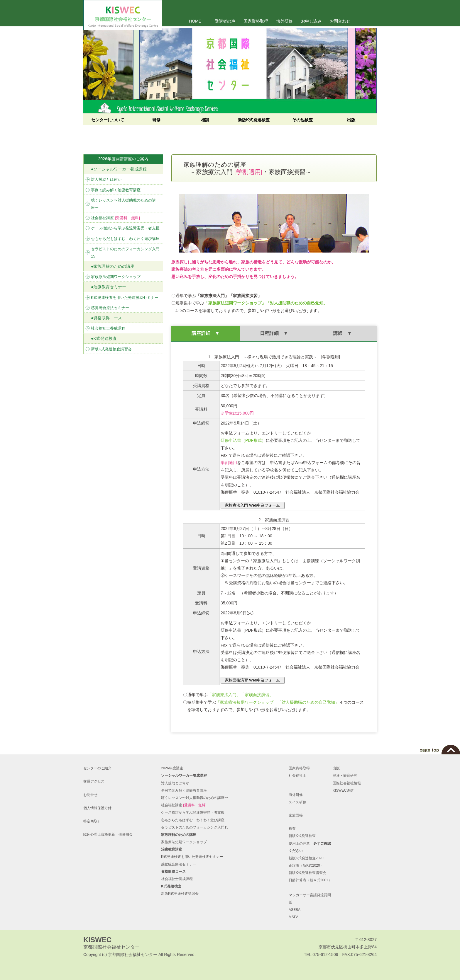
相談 (205, 120)
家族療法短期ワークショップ (116, 277)
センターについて (108, 120)
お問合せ (90, 795)
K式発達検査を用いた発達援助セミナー (125, 298)
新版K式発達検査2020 (306, 858)
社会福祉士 (297, 776)
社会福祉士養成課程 (108, 328)
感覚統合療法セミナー (110, 308)
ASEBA (295, 910)
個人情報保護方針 (97, 808)
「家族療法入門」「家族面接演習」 (241, 695)
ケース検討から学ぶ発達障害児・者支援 (125, 228)
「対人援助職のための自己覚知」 (308, 702)
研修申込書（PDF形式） (243, 440)
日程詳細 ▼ (274, 333)
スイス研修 (297, 802)
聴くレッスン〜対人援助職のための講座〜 (123, 204)
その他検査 (302, 120)
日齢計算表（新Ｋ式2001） (310, 880)
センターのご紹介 (97, 768)
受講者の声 (225, 21)
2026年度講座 (172, 768)
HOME (195, 21)
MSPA (294, 917)
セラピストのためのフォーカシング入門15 (125, 253)
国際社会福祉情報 (347, 783)
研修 (156, 120)
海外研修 (285, 21)
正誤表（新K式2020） (306, 865)
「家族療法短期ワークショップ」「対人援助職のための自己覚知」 (266, 303)
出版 (351, 120)
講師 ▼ (342, 333)
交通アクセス (94, 781)
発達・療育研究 (345, 776)
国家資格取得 (256, 21)
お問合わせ (340, 21)
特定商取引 (92, 821)
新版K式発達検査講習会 (111, 349)
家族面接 (296, 815)
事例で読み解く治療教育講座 (116, 190)
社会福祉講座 (115, 218)
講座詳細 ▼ (206, 333)
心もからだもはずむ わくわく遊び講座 (125, 239)
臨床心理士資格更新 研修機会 (108, 834)
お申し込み (311, 21)
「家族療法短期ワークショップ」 (247, 702)
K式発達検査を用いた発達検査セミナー (192, 857)
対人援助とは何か (106, 179)
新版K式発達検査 (254, 120)
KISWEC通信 (343, 790)
